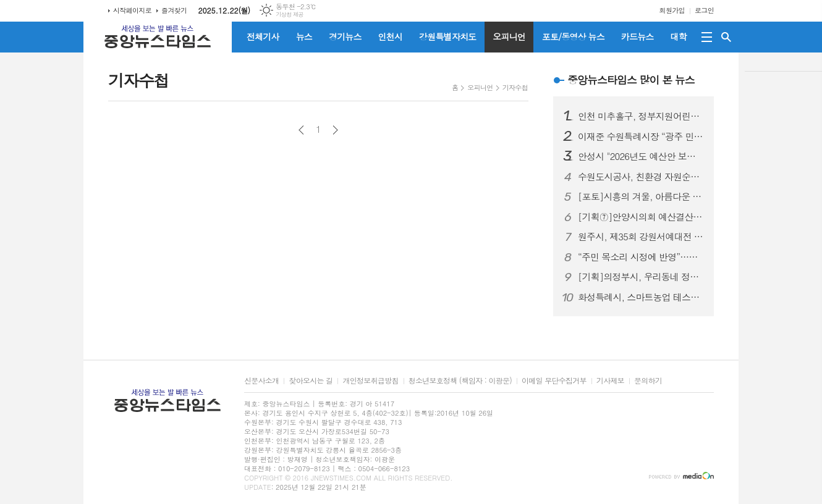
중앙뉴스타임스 (631, 80)
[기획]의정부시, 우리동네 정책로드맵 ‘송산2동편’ (641, 277)
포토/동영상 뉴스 (573, 36)
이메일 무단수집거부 (554, 381)
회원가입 (672, 10)
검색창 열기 (726, 37)
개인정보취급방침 (370, 381)
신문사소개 (261, 381)
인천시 (390, 36)
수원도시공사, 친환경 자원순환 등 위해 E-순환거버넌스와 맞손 (641, 177)
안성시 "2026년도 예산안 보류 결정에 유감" (641, 156)
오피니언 (509, 36)
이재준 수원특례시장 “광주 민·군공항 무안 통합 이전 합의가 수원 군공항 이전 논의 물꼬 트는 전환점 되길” (641, 136)
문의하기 (648, 381)
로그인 (704, 10)
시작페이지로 (132, 10)
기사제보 (610, 381)
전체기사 (263, 36)
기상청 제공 (290, 15)
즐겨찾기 (174, 10)
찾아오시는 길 (311, 381)
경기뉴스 (345, 36)
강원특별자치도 (447, 36)
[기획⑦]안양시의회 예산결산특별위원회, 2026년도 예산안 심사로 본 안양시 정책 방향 (641, 217)
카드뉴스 (638, 36)
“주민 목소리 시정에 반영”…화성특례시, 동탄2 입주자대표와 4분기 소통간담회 (641, 257)
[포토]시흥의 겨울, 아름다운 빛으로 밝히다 (641, 196)
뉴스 (304, 36)
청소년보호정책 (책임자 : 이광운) (460, 381)
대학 (678, 36)
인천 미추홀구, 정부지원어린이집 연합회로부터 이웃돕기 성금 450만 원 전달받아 (641, 116)
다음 (335, 130)
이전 (301, 130)
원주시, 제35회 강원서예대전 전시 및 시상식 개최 (641, 237)
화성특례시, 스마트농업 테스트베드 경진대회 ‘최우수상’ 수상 (641, 297)
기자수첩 (515, 87)
